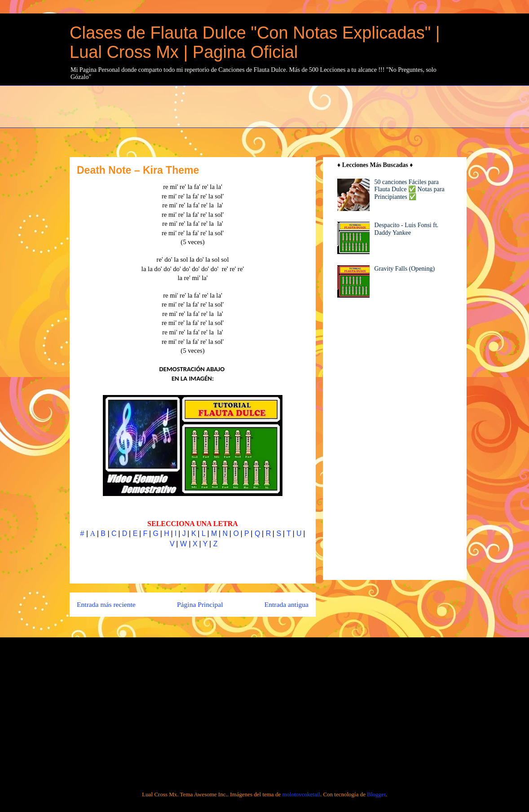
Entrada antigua (287, 604)
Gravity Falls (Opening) (405, 269)
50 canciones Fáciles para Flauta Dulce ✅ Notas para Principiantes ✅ (410, 190)
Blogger (376, 794)
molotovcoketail (301, 794)
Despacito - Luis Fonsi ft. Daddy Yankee (407, 229)
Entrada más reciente (106, 604)
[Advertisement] (287, 105)
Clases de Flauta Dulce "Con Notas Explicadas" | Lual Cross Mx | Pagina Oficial (255, 42)
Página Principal (200, 604)
